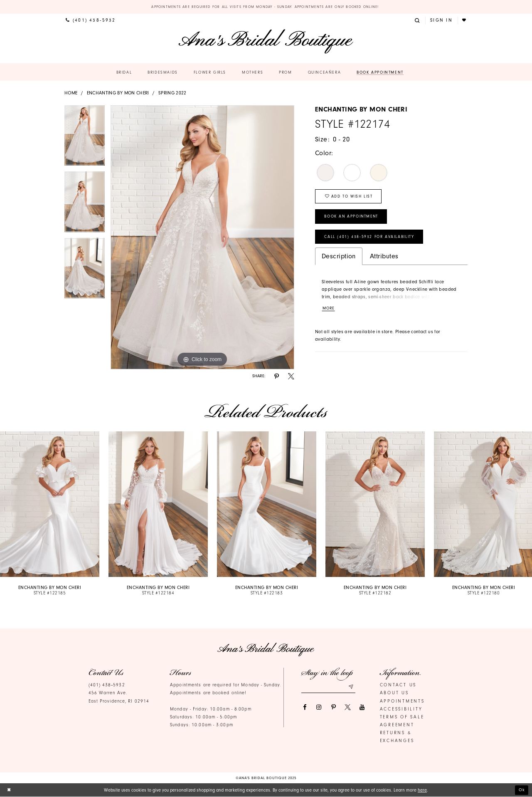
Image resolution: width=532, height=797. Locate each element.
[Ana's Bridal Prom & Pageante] (266, 42)
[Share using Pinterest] (277, 377)
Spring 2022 (172, 93)
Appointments (402, 701)
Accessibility (401, 709)
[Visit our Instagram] (319, 707)
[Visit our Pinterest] (334, 707)
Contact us (398, 685)
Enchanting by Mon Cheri (118, 93)
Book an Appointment (353, 218)
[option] (85, 139)
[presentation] (50, 504)
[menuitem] (91, 21)
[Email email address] (328, 687)
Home (71, 93)
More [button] (329, 312)
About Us (394, 693)
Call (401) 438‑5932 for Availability (372, 240)
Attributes (384, 259)
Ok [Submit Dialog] (522, 790)
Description (339, 259)
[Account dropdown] (441, 21)
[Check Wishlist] (465, 21)
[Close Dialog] (9, 790)
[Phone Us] (91, 21)
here (422, 790)
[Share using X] (291, 377)
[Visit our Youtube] (362, 707)
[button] (418, 21)
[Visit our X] (348, 707)
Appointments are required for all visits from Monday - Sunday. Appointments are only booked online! (266, 7)
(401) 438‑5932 (107, 685)
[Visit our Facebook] (304, 707)
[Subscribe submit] (351, 687)
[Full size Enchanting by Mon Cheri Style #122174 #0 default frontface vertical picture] (202, 238)
